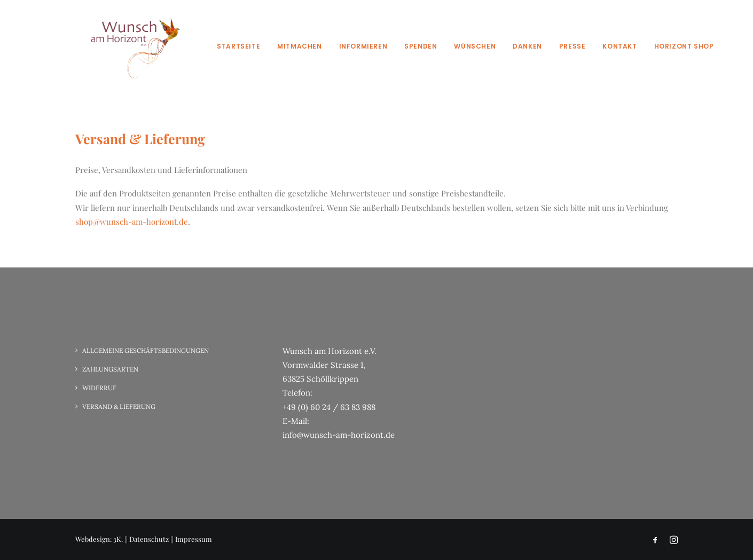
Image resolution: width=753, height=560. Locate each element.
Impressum (194, 539)
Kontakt (619, 46)
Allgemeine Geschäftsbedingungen (146, 350)
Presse (572, 46)
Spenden (421, 46)
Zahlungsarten (110, 369)
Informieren (363, 46)
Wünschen (475, 46)
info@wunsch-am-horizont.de (339, 435)
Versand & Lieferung (119, 407)
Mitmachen (299, 46)
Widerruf (99, 388)
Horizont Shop (684, 46)
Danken (527, 46)
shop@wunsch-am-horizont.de (132, 222)
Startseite (238, 46)
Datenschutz (149, 539)
